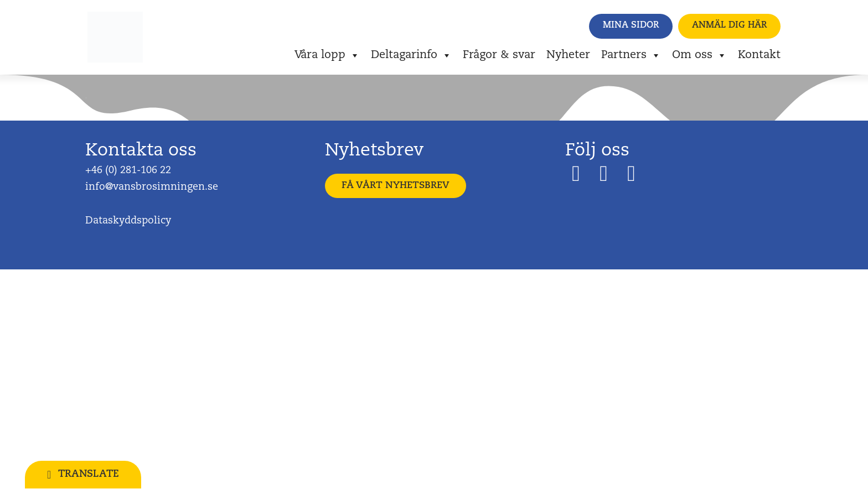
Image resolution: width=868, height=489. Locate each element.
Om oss (699, 55)
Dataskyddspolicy (128, 221)
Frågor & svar (499, 55)
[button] (631, 26)
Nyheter (568, 55)
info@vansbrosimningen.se (152, 187)
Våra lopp (327, 55)
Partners (631, 55)
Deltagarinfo (411, 55)
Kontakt (759, 55)
